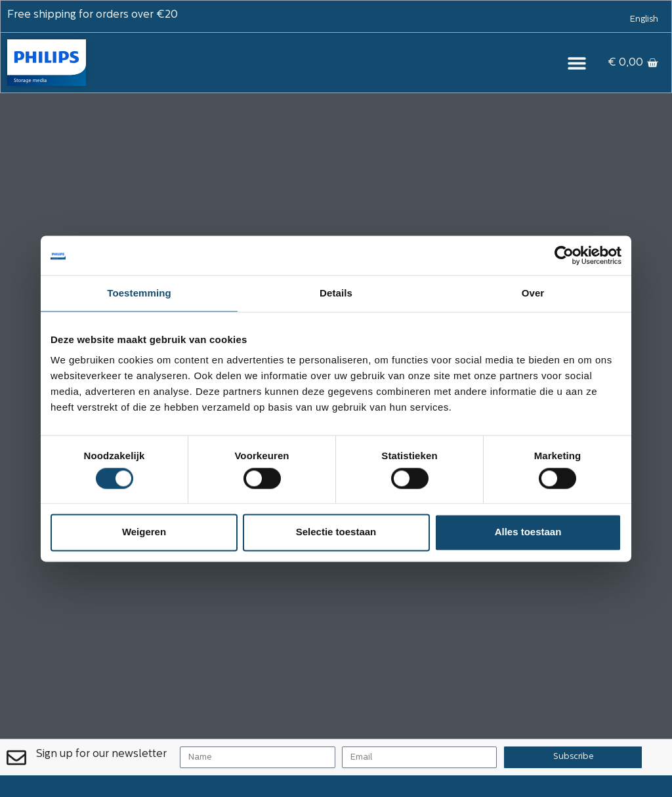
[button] (577, 63)
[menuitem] (644, 20)
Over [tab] (533, 293)
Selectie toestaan (336, 532)
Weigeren (144, 532)
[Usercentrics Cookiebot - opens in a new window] (564, 255)
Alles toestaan (528, 532)
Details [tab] (336, 293)
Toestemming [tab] (139, 293)
